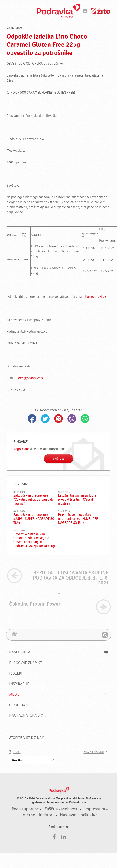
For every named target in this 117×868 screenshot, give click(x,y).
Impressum (95, 809)
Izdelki (16, 673)
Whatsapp (85, 419)
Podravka (58, 11)
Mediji (15, 694)
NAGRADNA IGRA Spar (27, 715)
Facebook (32, 419)
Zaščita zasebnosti (61, 809)
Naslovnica (59, 652)
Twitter (45, 419)
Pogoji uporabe (25, 809)
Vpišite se (59, 459)
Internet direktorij (38, 815)
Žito (100, 11)
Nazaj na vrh (94, 752)
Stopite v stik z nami (27, 738)
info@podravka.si (95, 297)
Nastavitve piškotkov (79, 815)
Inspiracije (19, 684)
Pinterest (58, 419)
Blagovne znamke (26, 663)
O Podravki (19, 705)
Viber (72, 419)
